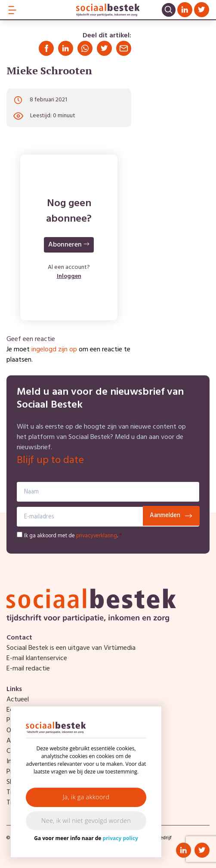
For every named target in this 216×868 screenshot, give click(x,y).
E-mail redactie (28, 669)
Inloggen (69, 276)
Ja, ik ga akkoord (86, 797)
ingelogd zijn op (54, 350)
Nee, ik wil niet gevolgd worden (86, 821)
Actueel (18, 700)
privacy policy (120, 838)
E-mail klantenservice (37, 658)
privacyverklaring (97, 536)
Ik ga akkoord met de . (73, 536)
